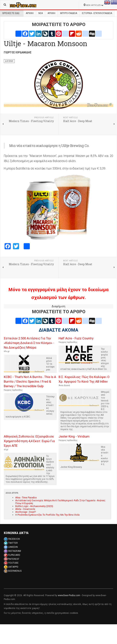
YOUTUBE (13, 563)
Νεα (41, 13)
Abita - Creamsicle (25, 509)
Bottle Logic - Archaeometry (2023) (34, 506)
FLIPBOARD (14, 555)
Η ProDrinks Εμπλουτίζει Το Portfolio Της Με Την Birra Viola (47, 515)
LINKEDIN (13, 547)
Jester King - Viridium (74, 436)
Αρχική (30, 13)
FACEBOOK (14, 539)
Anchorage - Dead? (25, 512)
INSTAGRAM (15, 551)
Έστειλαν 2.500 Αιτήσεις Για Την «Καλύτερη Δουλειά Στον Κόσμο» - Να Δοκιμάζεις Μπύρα (29, 343)
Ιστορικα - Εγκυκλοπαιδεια (97, 13)
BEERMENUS (15, 571)
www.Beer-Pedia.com (69, 595)
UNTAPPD (13, 567)
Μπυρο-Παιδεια (69, 13)
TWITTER (13, 543)
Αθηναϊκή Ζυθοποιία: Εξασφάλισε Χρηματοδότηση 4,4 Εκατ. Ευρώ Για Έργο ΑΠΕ (29, 441)
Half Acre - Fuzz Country (76, 338)
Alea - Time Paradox (26, 498)
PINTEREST (13, 559)
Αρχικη (51, 13)
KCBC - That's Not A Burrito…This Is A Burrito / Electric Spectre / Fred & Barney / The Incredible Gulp (30, 382)
